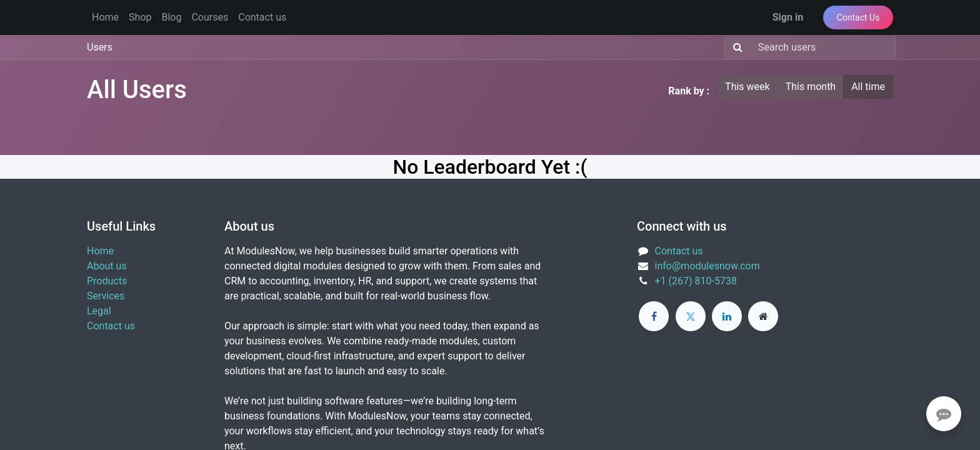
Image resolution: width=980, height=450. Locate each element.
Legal (99, 311)
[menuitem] (105, 17)
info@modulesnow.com (707, 266)
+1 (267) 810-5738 (696, 281)
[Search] (735, 47)
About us (107, 266)
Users (100, 47)
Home (100, 251)
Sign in (788, 17)
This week (747, 87)
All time (868, 87)
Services (106, 296)
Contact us (111, 326)
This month (811, 87)
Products (107, 281)
